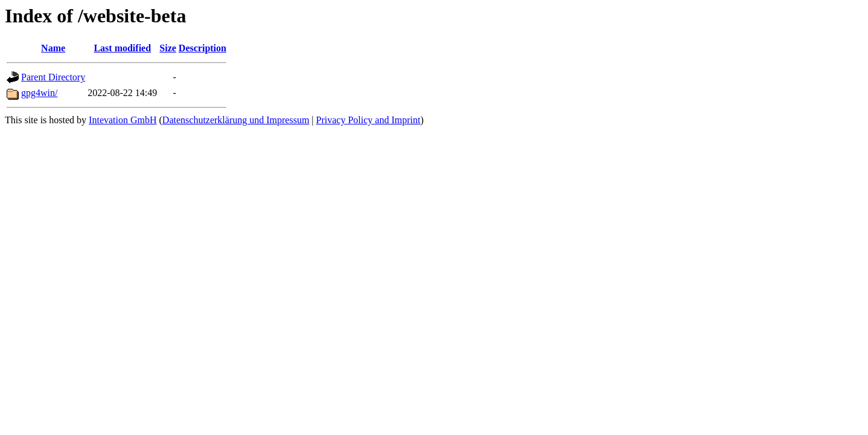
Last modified (122, 48)
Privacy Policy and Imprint (369, 120)
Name (53, 48)
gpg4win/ (39, 93)
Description (203, 48)
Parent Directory (53, 77)
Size (168, 48)
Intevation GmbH (123, 120)
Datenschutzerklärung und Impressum (236, 120)
